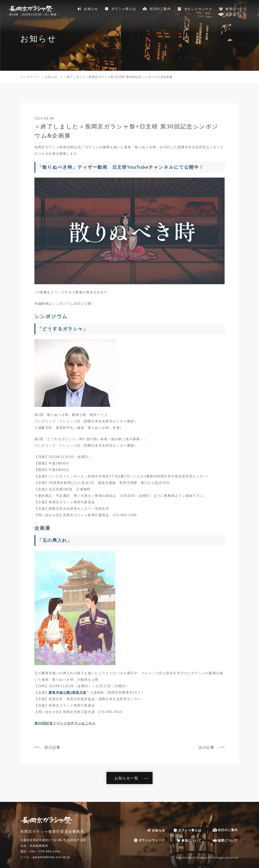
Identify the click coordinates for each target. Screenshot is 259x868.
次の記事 (206, 747)
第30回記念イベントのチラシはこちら (65, 723)
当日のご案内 (157, 9)
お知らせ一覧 (127, 778)
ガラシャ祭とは (120, 9)
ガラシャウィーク (195, 9)
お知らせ (87, 9)
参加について (233, 9)
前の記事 (53, 747)
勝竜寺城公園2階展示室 (67, 693)
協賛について (233, 14)
